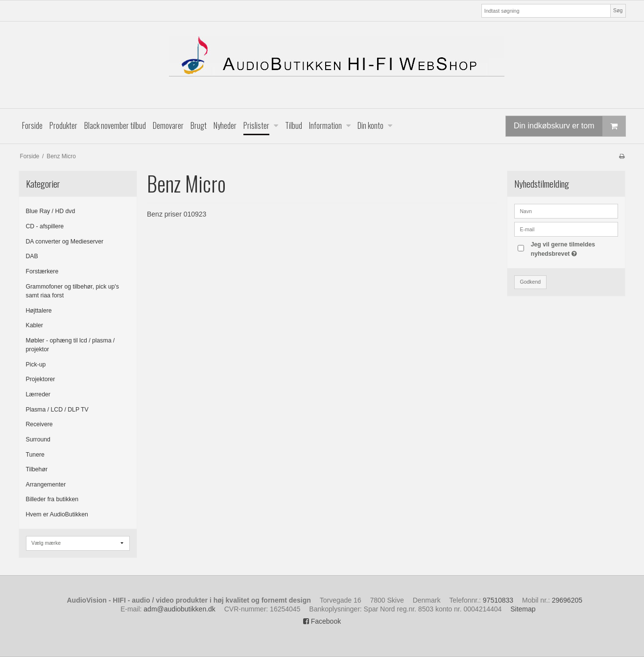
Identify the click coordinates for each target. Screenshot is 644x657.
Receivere (39, 424)
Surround (38, 439)
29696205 (567, 600)
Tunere (35, 455)
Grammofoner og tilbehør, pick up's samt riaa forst (72, 291)
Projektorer (41, 379)
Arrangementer (46, 485)
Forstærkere (42, 271)
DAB (32, 256)
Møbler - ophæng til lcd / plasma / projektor (71, 345)
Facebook (322, 621)
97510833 (498, 600)
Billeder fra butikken (52, 499)
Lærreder (38, 394)
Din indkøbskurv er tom (570, 126)
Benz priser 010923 (177, 214)
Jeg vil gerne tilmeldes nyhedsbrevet (574, 248)
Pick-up (36, 365)
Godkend (530, 282)
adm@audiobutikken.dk (179, 609)
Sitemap (523, 609)
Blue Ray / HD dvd (51, 211)
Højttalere (39, 311)
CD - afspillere (45, 226)
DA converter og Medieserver (65, 242)
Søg (618, 10)
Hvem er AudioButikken (57, 514)
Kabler (35, 325)
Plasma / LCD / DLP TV (57, 410)
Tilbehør (37, 469)
